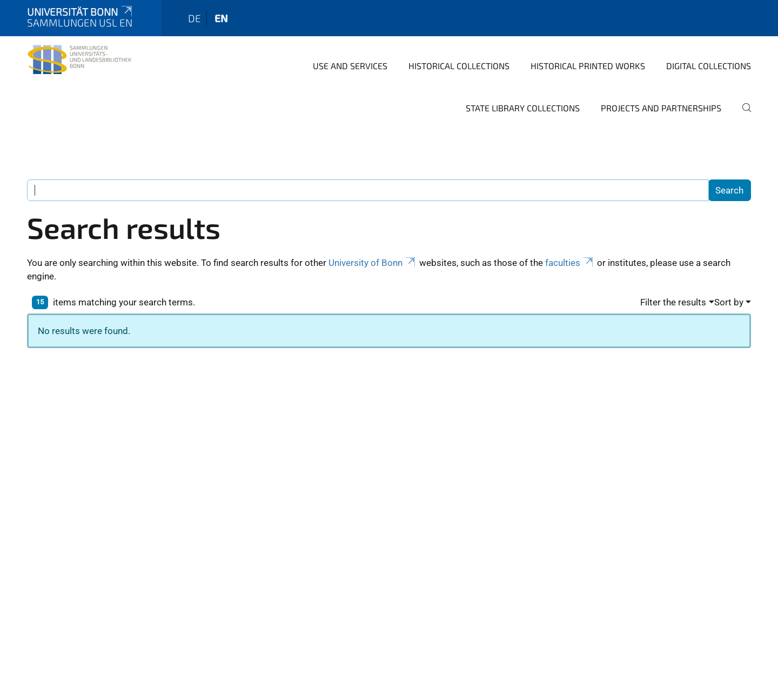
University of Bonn (373, 263)
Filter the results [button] (673, 302)
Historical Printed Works (588, 66)
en (221, 18)
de (194, 18)
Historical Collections (459, 66)
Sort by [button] (729, 302)
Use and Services (350, 66)
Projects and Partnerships (661, 108)
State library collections (523, 108)
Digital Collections (709, 66)
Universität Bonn (81, 12)
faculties (570, 263)
